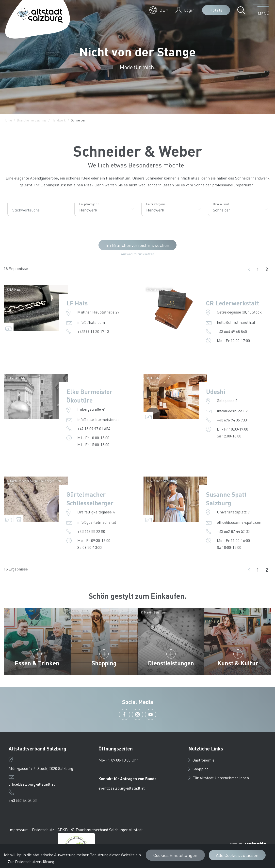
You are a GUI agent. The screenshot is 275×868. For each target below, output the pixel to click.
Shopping (104, 663)
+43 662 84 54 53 (23, 800)
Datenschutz (43, 830)
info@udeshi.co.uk (232, 411)
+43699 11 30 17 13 (93, 331)
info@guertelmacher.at (97, 522)
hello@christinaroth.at (236, 322)
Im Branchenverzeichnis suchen (137, 245)
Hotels (216, 10)
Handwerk (59, 120)
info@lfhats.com (91, 322)
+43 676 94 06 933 (232, 420)
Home (8, 120)
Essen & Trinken (37, 663)
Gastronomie (201, 760)
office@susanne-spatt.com (240, 522)
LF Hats (77, 303)
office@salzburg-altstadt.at (32, 784)
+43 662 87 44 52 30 (233, 531)
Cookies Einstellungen (175, 855)
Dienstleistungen (171, 663)
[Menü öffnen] (261, 10)
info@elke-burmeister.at (98, 419)
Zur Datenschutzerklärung (31, 861)
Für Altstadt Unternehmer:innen (219, 778)
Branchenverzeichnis (32, 120)
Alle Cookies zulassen (237, 855)
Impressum (19, 830)
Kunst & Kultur (238, 663)
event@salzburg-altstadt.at (122, 788)
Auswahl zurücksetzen (137, 254)
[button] (159, 10)
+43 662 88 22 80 (91, 531)
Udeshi (216, 391)
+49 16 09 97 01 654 (94, 428)
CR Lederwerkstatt (233, 303)
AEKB (63, 830)
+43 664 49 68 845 (232, 331)
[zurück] (249, 269)
